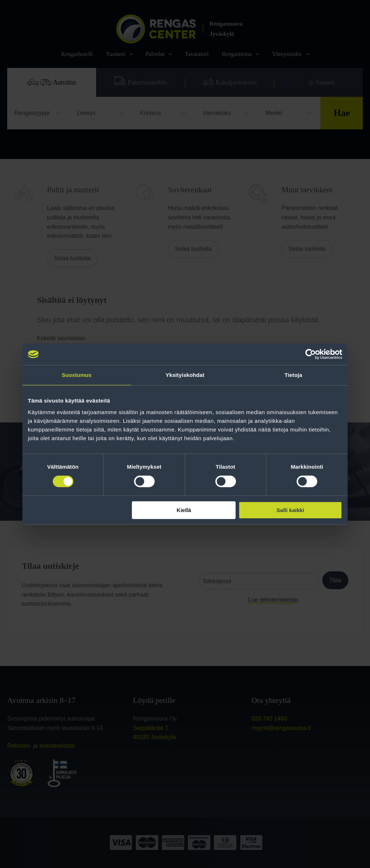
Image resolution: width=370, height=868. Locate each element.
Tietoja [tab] (294, 375)
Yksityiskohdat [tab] (185, 375)
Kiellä (184, 510)
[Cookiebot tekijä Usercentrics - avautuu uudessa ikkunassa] (311, 354)
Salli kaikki (290, 510)
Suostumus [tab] (77, 375)
